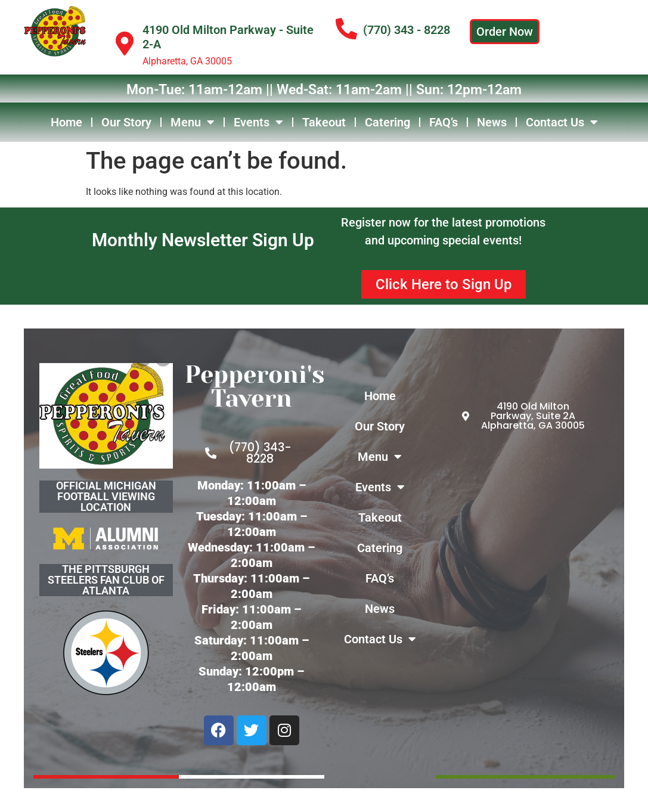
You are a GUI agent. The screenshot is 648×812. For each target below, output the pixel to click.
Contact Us (562, 122)
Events (258, 122)
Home (66, 122)
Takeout (324, 122)
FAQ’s (444, 122)
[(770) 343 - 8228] (346, 29)
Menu (193, 122)
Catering (387, 122)
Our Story (126, 122)
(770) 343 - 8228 (407, 30)
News (492, 122)
